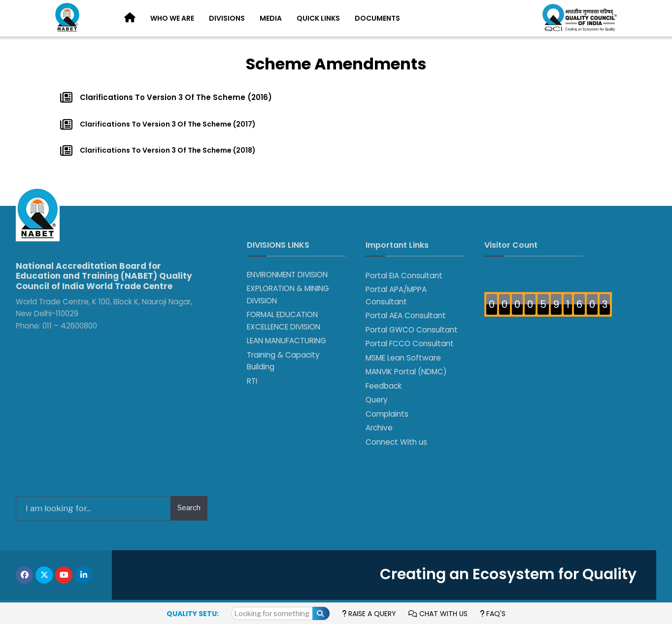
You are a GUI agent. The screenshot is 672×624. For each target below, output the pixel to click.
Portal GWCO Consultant (412, 330)
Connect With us (396, 442)
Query (377, 400)
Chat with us (438, 614)
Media (271, 18)
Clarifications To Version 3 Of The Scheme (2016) (176, 97)
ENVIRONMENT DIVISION (287, 275)
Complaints (387, 414)
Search (189, 508)
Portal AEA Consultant (406, 315)
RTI (252, 381)
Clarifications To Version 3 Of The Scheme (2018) (168, 150)
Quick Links (318, 18)
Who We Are (172, 18)
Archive (379, 428)
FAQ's (493, 614)
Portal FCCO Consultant (410, 344)
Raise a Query (369, 614)
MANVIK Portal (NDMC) (406, 372)
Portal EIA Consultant (404, 276)
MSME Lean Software (403, 358)
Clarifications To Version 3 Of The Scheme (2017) (168, 124)
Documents (377, 18)
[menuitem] (172, 19)
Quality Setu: (193, 614)
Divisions (227, 18)
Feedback (384, 386)
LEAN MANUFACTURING (286, 341)
